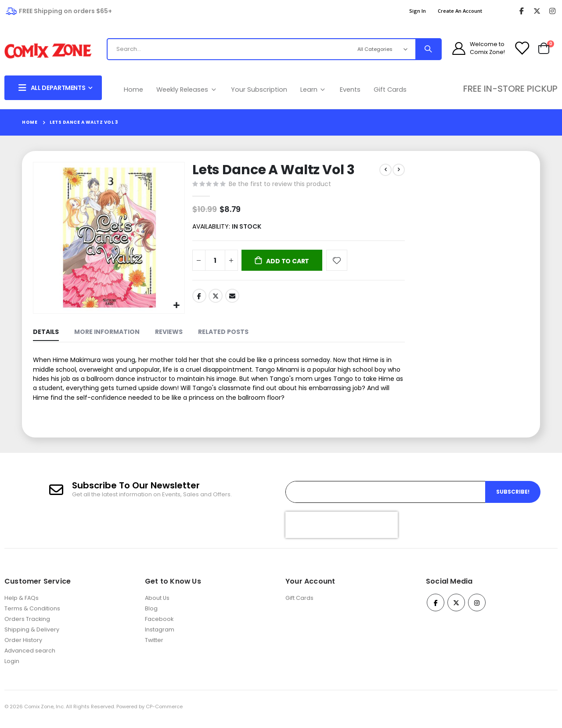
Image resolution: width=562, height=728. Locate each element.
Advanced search (30, 656)
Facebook (198, 298)
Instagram (160, 635)
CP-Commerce (164, 712)
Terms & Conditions (32, 614)
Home (133, 90)
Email (231, 298)
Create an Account (460, 11)
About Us (157, 603)
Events (350, 90)
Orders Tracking (27, 624)
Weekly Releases (187, 90)
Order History (23, 645)
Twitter (215, 298)
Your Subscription (259, 90)
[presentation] (342, 530)
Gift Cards (390, 90)
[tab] (46, 332)
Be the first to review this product (279, 185)
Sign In (418, 11)
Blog (151, 614)
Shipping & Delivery (32, 635)
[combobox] (227, 49)
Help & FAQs (22, 603)
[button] (176, 305)
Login (12, 666)
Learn (314, 90)
